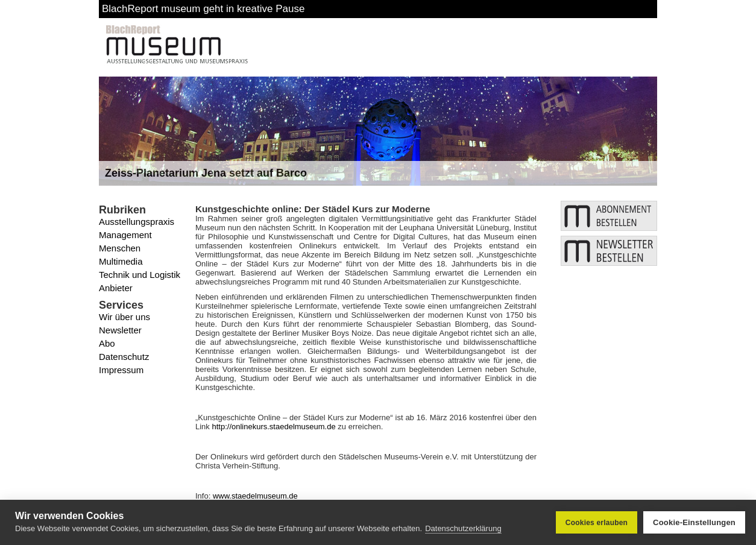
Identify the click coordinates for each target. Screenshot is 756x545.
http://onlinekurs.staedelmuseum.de (273, 427)
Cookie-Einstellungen (694, 522)
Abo (107, 343)
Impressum (121, 370)
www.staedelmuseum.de (255, 496)
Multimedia (121, 261)
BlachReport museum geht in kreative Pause (203, 9)
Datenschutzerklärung (463, 528)
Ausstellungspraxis (137, 222)
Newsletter (120, 330)
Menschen (120, 248)
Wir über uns (124, 317)
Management (125, 235)
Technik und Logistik (140, 275)
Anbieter (116, 288)
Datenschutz (124, 357)
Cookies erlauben (597, 523)
